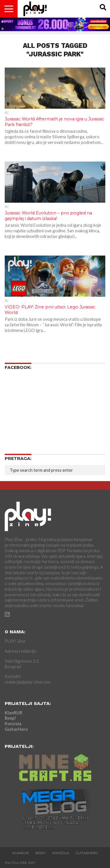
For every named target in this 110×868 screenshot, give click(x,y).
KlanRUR (13, 713)
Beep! (10, 718)
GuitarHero (16, 729)
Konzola (13, 724)
